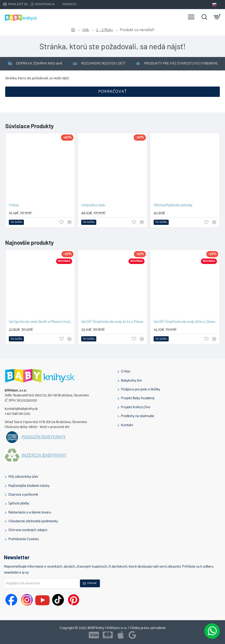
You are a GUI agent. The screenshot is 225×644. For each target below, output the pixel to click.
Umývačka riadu (93, 206)
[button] (16, 222)
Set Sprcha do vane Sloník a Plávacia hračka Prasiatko (41, 322)
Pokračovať (113, 92)
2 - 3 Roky (104, 30)
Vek (86, 30)
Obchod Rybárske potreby (173, 206)
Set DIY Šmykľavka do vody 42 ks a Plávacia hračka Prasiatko (114, 322)
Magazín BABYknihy (44, 437)
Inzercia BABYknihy (44, 455)
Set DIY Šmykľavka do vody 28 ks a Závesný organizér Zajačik (186, 322)
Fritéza (14, 206)
